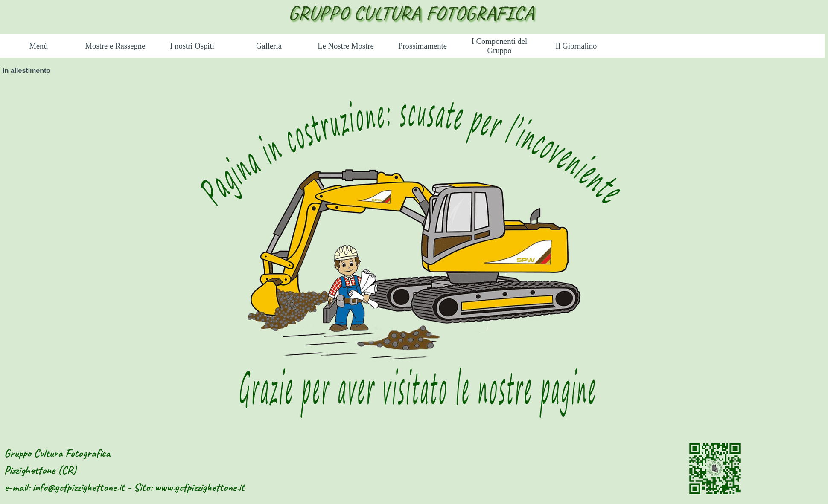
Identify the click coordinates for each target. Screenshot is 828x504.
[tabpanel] (414, 259)
